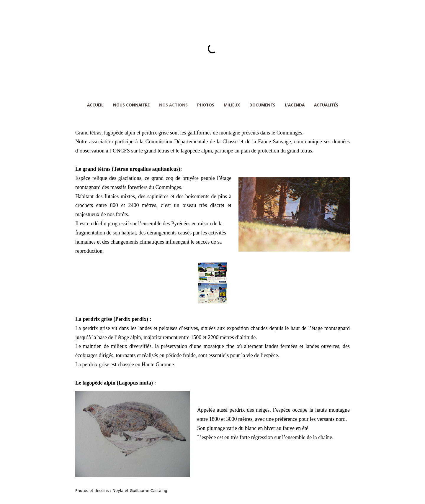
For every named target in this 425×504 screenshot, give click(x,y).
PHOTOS (206, 105)
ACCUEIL (95, 105)
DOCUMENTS (262, 105)
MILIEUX (232, 105)
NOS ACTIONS (173, 105)
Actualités (326, 105)
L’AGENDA (295, 105)
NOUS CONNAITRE (131, 105)
